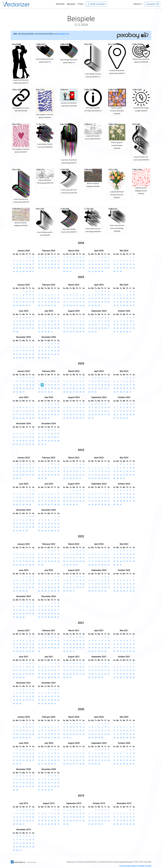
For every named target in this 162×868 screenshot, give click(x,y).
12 (17, 264)
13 (20, 264)
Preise (80, 4)
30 (30, 271)
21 (24, 268)
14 (24, 264)
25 (14, 271)
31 (33, 271)
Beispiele (71, 4)
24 (33, 268)
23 (30, 268)
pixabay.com (64, 34)
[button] (138, 4)
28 (24, 271)
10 (33, 261)
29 (27, 271)
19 (17, 268)
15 (27, 264)
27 (20, 271)
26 (17, 271)
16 (30, 264)
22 (27, 268)
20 (20, 268)
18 (14, 268)
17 (33, 264)
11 (14, 264)
